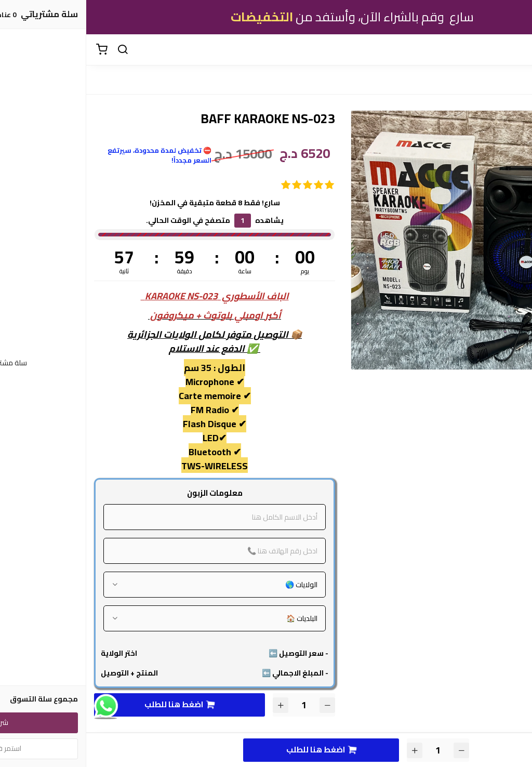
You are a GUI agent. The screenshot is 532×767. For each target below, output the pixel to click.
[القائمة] (516, 50)
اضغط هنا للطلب (93, 704)
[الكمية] (218, 705)
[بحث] (36, 50)
